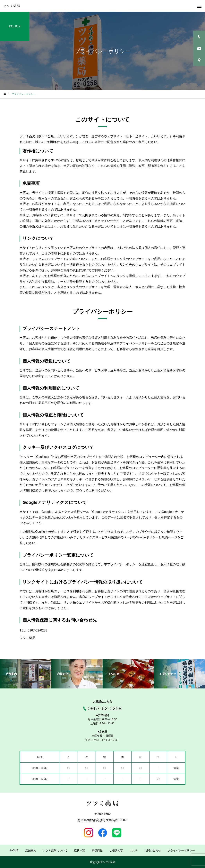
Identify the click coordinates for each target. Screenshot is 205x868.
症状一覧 (80, 850)
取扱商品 (97, 850)
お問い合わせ (153, 850)
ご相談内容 (116, 850)
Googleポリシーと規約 (152, 537)
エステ (134, 850)
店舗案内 (31, 850)
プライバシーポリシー (181, 850)
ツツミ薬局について (55, 850)
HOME (14, 850)
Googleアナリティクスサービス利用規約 (92, 537)
